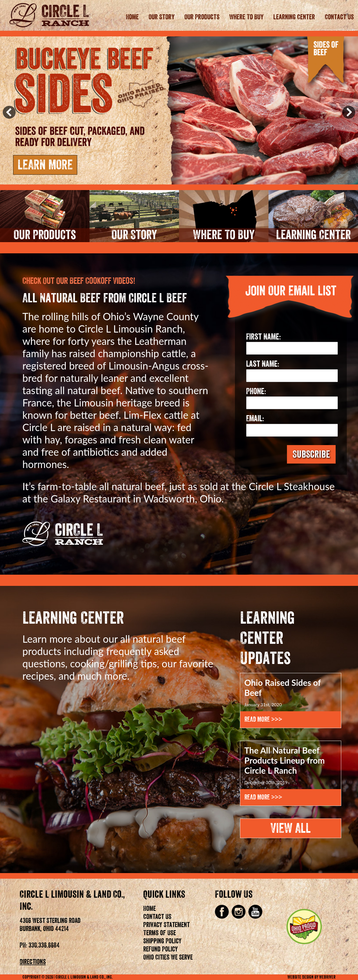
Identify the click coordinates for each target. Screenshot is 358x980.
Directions (33, 962)
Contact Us (339, 17)
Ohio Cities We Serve (168, 957)
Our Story (162, 17)
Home (132, 17)
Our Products (202, 17)
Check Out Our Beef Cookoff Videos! (79, 281)
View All (291, 828)
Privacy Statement (166, 925)
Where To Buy (246, 17)
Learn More (45, 165)
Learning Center (294, 17)
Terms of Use (160, 933)
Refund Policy (161, 949)
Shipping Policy (162, 941)
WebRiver (327, 977)
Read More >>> (263, 719)
